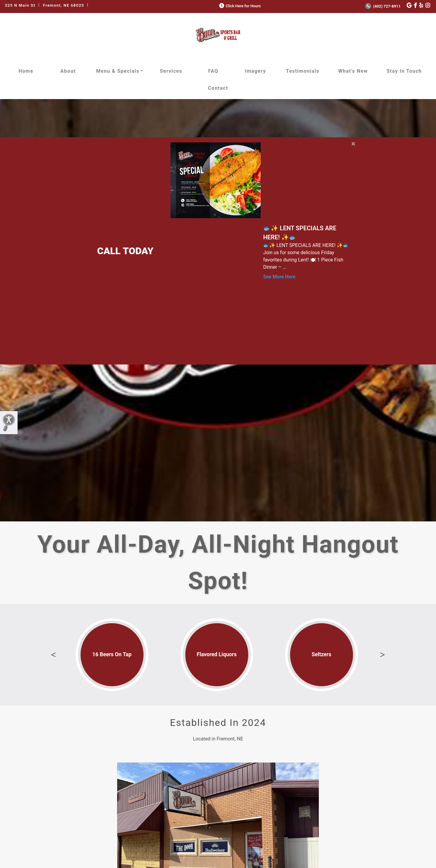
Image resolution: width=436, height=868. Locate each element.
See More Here (279, 277)
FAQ (213, 71)
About (68, 71)
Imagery (255, 71)
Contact (218, 88)
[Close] (353, 143)
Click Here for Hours (239, 6)
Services (171, 71)
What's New (353, 71)
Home (26, 71)
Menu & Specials (118, 71)
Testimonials (303, 71)
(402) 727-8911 (383, 6)
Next (382, 655)
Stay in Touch (404, 71)
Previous (54, 655)
